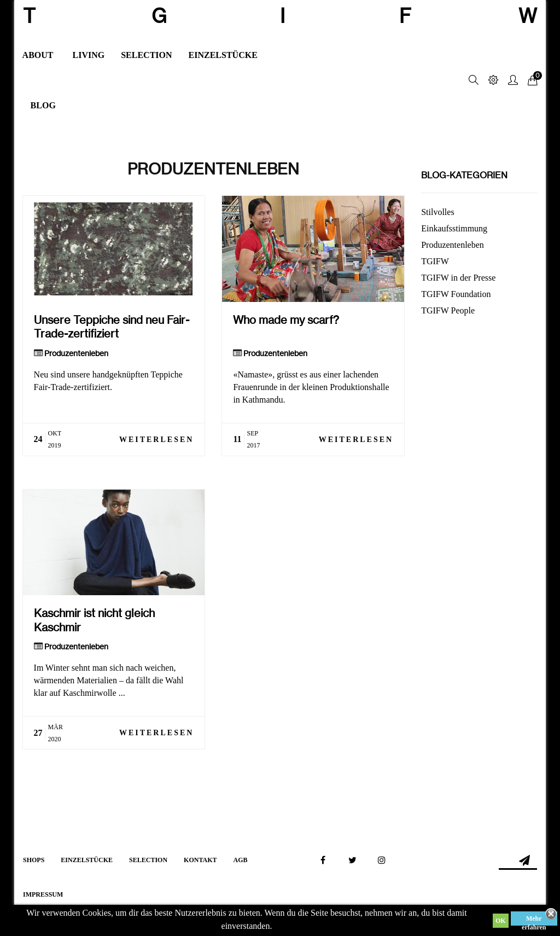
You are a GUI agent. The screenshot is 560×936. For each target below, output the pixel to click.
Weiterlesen (156, 440)
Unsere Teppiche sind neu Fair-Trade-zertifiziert (112, 327)
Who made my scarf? (286, 320)
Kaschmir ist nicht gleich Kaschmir (94, 620)
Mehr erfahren (534, 920)
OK (501, 921)
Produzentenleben (76, 353)
